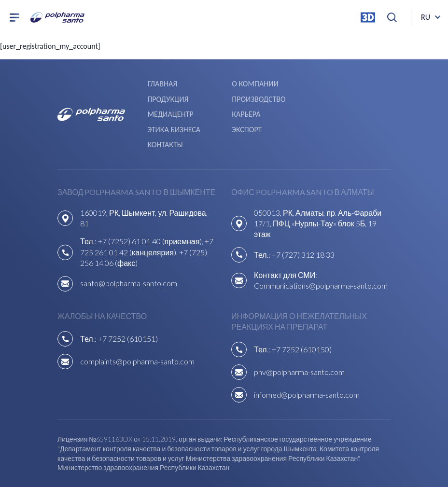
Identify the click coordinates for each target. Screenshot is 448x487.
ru (426, 19)
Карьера (329, 97)
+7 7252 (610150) (302, 314)
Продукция (335, 83)
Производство (174, 97)
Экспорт (246, 110)
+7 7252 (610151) (128, 303)
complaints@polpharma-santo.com (137, 326)
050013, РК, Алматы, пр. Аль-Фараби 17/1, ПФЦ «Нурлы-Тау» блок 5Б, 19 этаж (318, 188)
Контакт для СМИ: (286, 240)
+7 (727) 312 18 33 (303, 219)
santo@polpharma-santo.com (129, 248)
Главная (162, 83)
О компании (254, 83)
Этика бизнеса (174, 110)
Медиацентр (254, 97)
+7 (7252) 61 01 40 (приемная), (152, 206)
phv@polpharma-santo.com (299, 337)
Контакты (332, 110)
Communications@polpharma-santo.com (321, 251)
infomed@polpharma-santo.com (307, 359)
